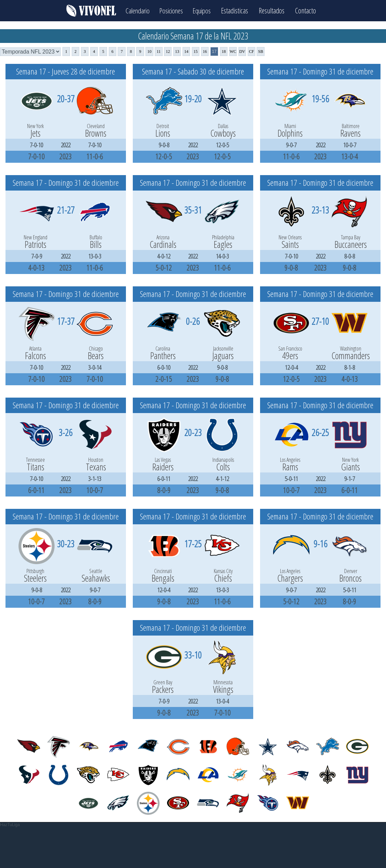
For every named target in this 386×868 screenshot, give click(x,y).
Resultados (275, 10)
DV (242, 52)
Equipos (204, 10)
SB (261, 52)
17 (214, 52)
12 (168, 52)
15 (196, 52)
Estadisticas (238, 10)
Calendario (135, 10)
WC (233, 52)
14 (186, 52)
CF (251, 52)
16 (205, 52)
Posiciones (171, 10)
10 (149, 52)
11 (159, 52)
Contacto (309, 10)
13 (177, 52)
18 (224, 52)
